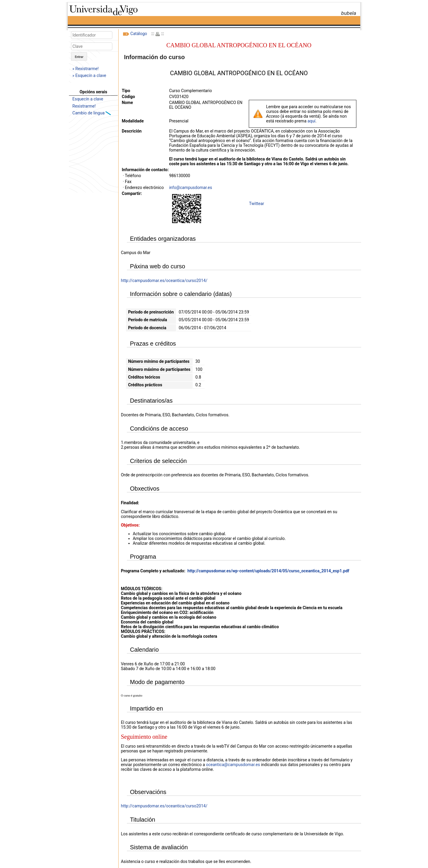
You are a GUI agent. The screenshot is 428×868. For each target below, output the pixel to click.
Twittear (257, 204)
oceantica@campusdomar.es (233, 765)
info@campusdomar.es (191, 188)
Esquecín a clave (88, 99)
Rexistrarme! (84, 106)
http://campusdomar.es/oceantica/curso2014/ (164, 281)
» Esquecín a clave (89, 75)
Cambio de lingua (89, 113)
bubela (349, 13)
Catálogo (139, 34)
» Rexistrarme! (86, 69)
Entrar (79, 57)
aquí (311, 121)
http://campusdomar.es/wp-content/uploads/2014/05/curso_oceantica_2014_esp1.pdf (268, 571)
